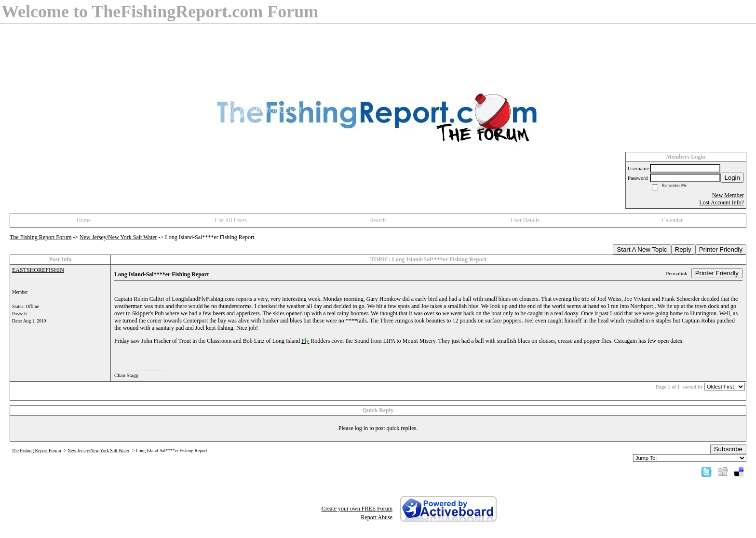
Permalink (676, 273)
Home (84, 220)
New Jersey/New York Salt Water (118, 237)
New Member (728, 195)
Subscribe (728, 449)
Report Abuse (377, 517)
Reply (683, 249)
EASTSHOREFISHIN (38, 270)
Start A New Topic (642, 249)
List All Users (231, 220)
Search (378, 220)
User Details (525, 220)
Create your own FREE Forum (357, 509)
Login (732, 178)
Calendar (672, 220)
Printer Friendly (721, 249)
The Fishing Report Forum (40, 237)
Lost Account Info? (722, 202)
